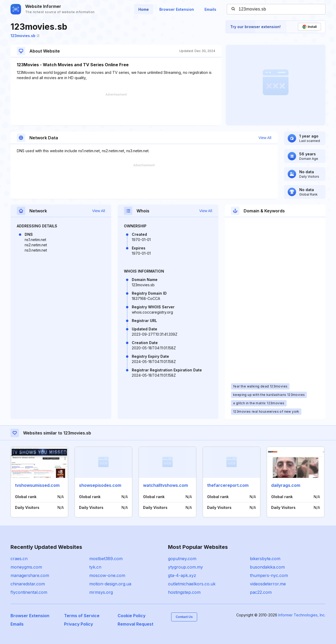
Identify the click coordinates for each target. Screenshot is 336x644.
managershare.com (30, 575)
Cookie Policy (132, 616)
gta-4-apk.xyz (182, 575)
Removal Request (135, 624)
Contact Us (184, 617)
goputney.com (182, 559)
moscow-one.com (107, 575)
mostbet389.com (106, 559)
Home (144, 9)
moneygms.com (26, 567)
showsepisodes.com (100, 485)
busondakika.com (267, 567)
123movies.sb (25, 36)
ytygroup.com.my (185, 567)
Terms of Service (82, 616)
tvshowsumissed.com (37, 485)
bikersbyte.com (265, 559)
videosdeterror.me (268, 584)
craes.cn (19, 559)
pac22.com (261, 592)
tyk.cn (95, 567)
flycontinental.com (29, 592)
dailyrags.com (286, 485)
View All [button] (265, 138)
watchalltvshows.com (166, 485)
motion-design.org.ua (110, 584)
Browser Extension (177, 9)
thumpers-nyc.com (269, 575)
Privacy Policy (78, 624)
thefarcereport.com (228, 485)
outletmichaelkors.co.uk (192, 584)
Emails (210, 9)
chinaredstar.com (28, 584)
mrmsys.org (101, 592)
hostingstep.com (184, 592)
